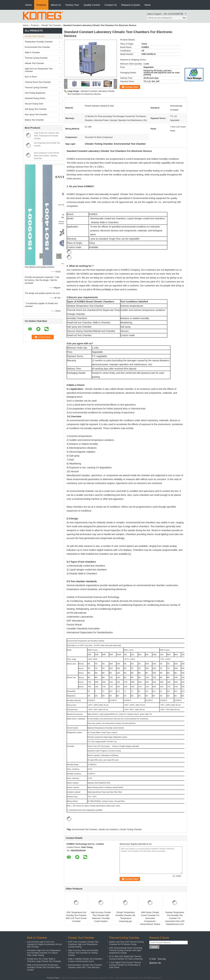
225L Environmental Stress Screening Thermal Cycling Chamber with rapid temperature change (126, 950)
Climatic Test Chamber (51, 25)
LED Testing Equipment (35, 93)
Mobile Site (155, 963)
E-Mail (153, 959)
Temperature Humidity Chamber (39, 42)
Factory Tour (72, 5)
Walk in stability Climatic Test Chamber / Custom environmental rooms (86, 960)
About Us (56, 5)
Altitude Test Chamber (34, 63)
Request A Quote (131, 5)
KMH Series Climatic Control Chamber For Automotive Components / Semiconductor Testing (150, 918)
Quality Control (92, 5)
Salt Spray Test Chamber (36, 109)
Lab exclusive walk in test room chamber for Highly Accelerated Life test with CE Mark (44, 944)
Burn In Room (31, 77)
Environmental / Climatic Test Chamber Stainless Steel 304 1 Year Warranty (85, 966)
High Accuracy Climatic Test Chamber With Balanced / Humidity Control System (101, 917)
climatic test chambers (108, 829)
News (148, 5)
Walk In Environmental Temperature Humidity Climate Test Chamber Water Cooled (44, 967)
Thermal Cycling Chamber (36, 58)
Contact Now (131, 87)
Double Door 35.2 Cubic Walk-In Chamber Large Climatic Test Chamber (44, 960)
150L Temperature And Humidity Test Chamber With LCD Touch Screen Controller (76, 917)
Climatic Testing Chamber (131, 829)
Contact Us (111, 5)
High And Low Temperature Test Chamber (39, 70)
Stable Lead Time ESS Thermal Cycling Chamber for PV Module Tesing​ (126, 943)
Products (41, 5)
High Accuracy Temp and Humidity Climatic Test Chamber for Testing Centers (83, 953)
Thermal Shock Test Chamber (38, 82)
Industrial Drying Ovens (35, 98)
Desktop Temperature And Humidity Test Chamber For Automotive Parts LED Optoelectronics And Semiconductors (175, 920)
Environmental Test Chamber (37, 47)
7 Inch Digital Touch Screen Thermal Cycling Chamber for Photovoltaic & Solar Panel (125, 965)
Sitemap (162, 959)
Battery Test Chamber (34, 120)
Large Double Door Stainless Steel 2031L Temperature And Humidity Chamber (47, 136)
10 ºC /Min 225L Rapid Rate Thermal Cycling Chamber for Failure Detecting (126, 958)
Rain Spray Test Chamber (36, 115)
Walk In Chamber (32, 53)
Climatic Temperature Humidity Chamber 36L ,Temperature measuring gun (126, 917)
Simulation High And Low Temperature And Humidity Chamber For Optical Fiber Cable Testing (44, 953)
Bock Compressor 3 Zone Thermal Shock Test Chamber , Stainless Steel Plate (47, 156)
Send (154, 947)
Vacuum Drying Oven (34, 104)
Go (184, 18)
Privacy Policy (53, 978)
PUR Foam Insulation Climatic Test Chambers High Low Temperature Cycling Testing (83, 944)
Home (29, 5)
